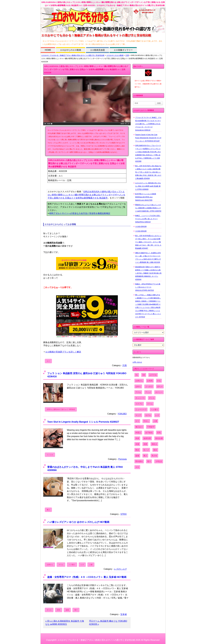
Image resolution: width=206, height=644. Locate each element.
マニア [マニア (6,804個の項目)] (138, 415)
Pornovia (123, 459)
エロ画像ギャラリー (123, 50)
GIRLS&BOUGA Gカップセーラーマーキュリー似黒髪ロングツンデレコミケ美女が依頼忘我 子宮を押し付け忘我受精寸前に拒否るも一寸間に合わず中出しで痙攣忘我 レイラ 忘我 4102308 (148, 153)
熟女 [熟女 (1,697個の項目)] (137, 450)
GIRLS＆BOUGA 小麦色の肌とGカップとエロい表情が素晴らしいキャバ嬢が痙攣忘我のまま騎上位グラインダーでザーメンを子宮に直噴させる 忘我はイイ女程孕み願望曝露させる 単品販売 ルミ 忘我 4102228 (86, 69)
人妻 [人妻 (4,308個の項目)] (155, 421)
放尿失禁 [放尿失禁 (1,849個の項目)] (147, 438)
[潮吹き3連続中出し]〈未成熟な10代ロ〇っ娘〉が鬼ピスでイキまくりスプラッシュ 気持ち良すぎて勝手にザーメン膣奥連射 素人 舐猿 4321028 (148, 258)
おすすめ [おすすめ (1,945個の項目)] (153, 375)
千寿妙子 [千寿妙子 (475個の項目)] (151, 427)
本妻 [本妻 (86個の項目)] (137, 444)
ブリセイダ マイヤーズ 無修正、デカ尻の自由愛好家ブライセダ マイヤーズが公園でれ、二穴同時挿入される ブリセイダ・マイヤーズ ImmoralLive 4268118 (148, 124)
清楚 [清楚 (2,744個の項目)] (145, 444)
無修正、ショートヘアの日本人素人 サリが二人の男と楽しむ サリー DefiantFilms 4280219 (148, 219)
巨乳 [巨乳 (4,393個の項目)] (159, 433)
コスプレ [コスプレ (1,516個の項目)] (139, 404)
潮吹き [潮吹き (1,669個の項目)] (154, 444)
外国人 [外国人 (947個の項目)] (138, 433)
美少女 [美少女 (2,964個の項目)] (154, 456)
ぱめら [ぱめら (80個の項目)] (138, 386)
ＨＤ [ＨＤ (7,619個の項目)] (137, 467)
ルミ (48, 361)
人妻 (91, 565)
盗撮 (67, 610)
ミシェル (50, 455)
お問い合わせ (137, 362)
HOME (48, 50)
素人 (48, 510)
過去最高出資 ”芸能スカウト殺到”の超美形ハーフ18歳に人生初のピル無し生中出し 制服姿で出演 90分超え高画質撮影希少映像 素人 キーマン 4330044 (148, 273)
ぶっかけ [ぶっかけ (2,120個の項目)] (149, 386)
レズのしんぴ (120, 569)
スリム (61, 565)
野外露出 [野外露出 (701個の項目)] (139, 461)
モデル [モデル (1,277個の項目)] (148, 415)
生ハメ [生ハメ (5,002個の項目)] (146, 450)
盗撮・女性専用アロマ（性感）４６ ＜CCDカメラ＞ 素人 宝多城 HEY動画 (87, 577)
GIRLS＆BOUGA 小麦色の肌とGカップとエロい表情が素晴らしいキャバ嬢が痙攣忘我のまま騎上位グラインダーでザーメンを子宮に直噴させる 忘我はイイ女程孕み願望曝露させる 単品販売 (86, 195)
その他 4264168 (141, 227)
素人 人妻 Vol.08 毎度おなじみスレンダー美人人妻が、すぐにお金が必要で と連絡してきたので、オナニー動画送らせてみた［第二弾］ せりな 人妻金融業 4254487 (148, 242)
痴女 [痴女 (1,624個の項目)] (155, 450)
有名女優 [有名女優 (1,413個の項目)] (159, 438)
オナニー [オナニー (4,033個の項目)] (159, 392)
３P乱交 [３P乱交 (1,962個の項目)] (159, 461)
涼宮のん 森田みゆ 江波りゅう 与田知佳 (61, 409)
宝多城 (123, 614)
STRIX (124, 514)
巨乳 (59, 610)
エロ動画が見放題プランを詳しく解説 (63, 352)
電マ (76, 610)
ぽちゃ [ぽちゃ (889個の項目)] (160, 386)
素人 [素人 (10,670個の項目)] (145, 456)
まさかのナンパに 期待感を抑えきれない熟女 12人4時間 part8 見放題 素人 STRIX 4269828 (148, 186)
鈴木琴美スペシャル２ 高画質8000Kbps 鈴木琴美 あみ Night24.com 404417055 (146, 197)
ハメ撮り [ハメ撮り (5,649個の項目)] (154, 410)
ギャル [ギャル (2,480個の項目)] (152, 398)
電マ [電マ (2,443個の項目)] (149, 461)
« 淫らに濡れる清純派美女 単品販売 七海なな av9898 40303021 (65, 623)
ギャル (49, 610)
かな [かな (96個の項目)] (159, 381)
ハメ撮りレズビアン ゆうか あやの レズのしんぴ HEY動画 (78, 522)
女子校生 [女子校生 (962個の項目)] (149, 433)
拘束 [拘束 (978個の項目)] (137, 438)
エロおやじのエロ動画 (71, 50)
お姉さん (50, 565)
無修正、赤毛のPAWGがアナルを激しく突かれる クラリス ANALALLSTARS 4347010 (148, 287)
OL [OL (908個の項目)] (137, 375)
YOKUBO (122, 414)
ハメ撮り (72, 565)
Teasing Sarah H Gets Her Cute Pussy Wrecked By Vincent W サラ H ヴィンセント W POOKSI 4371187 (148, 138)
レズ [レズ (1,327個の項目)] (157, 415)
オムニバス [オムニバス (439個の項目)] (140, 398)
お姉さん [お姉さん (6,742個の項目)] (139, 381)
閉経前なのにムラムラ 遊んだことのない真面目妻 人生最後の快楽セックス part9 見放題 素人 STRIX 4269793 (148, 208)
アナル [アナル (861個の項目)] (138, 392)
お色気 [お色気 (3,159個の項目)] (150, 381)
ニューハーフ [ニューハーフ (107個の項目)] (141, 410)
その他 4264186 (141, 231)
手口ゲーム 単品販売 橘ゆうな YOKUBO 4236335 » (108, 623)
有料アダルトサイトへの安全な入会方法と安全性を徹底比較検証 (80, 213)
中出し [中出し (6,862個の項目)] (146, 421)
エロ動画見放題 (97, 50)
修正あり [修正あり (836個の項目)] (139, 427)
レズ (82, 565)
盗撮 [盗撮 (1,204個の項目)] (137, 456)
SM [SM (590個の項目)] (144, 375)
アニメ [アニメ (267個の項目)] (148, 392)
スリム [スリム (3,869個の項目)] (150, 404)
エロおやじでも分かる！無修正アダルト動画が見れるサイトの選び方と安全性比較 (73, 55)
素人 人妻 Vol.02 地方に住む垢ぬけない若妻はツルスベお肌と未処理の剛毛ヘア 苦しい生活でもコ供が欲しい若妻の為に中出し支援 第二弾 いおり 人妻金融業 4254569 (148, 172)
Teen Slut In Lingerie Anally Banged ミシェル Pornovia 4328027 (83, 422)
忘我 (127, 55)
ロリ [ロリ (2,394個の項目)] (137, 421)
